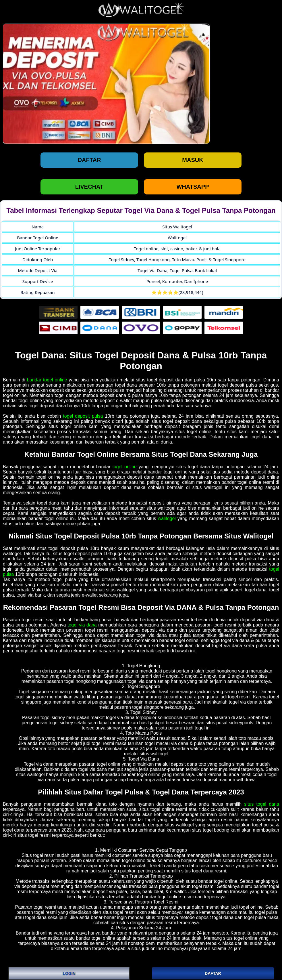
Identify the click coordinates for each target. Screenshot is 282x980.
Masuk (193, 160)
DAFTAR (213, 973)
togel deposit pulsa (83, 416)
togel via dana (82, 625)
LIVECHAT (89, 187)
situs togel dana (262, 804)
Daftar (89, 160)
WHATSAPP (193, 187)
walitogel (167, 518)
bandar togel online (47, 380)
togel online (124, 467)
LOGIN (69, 973)
